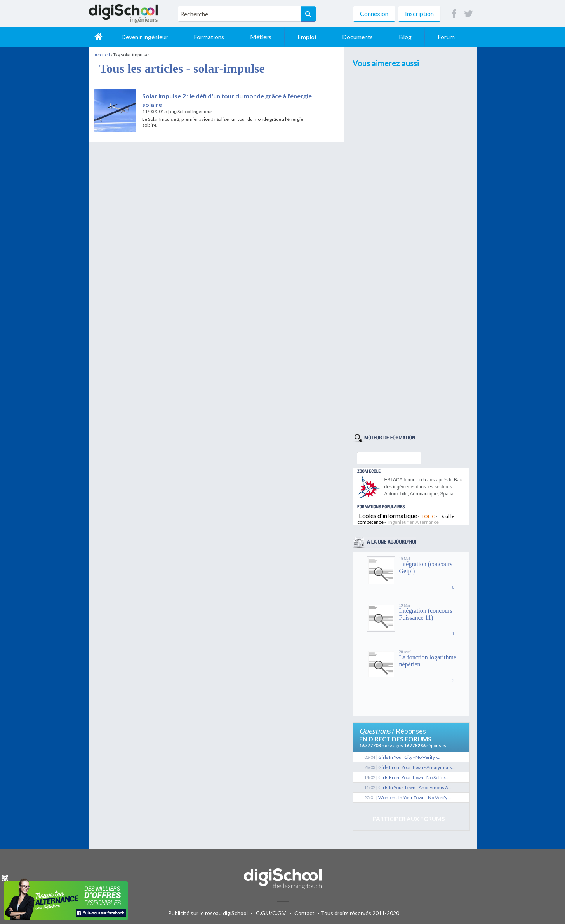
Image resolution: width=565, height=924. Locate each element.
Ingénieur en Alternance (414, 522)
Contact (304, 913)
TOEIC (428, 516)
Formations (209, 37)
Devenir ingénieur (144, 37)
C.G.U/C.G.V (271, 913)
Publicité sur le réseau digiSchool (208, 913)
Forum (446, 37)
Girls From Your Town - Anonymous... (417, 767)
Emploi (307, 37)
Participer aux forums (409, 819)
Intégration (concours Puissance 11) (426, 614)
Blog (405, 37)
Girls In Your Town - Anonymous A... (415, 787)
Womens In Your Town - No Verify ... (415, 798)
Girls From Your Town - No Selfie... (413, 777)
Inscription (419, 13)
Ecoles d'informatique (388, 515)
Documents (357, 37)
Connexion (374, 13)
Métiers (261, 37)
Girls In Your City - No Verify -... (409, 757)
